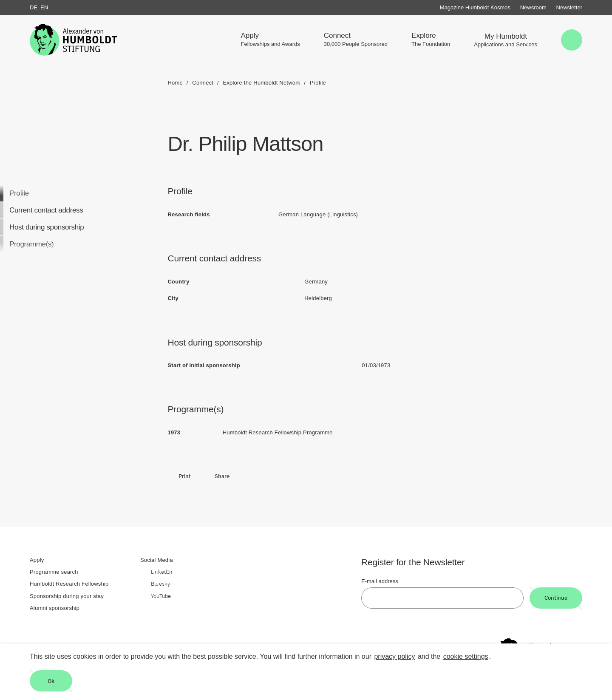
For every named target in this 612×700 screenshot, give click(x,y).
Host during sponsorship (47, 227)
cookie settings (466, 656)
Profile (19, 193)
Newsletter (569, 7)
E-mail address (380, 581)
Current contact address (46, 210)
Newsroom (533, 7)
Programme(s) (31, 244)
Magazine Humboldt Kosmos (475, 7)
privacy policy (394, 656)
